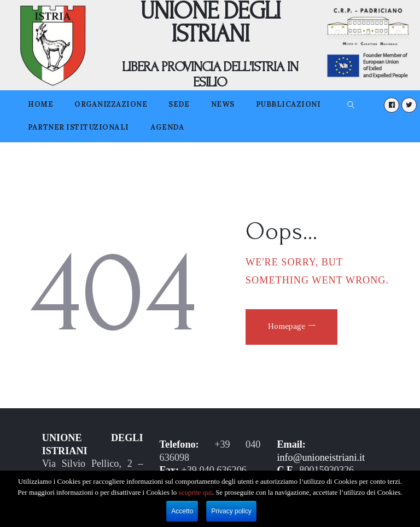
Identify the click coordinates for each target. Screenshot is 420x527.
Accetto (182, 511)
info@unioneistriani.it (321, 457)
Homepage (287, 326)
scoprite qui (196, 492)
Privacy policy (231, 511)
